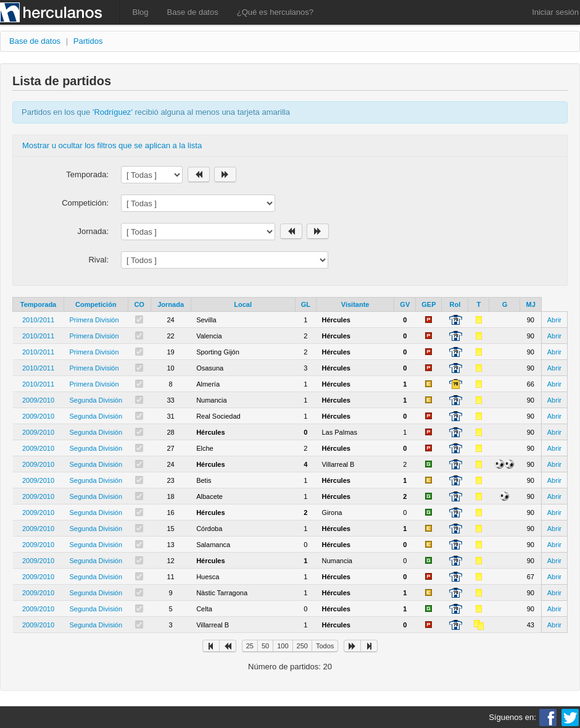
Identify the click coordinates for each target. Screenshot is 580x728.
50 (265, 646)
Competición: (85, 203)
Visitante (355, 304)
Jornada (171, 304)
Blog (141, 12)
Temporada (38, 304)
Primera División (94, 320)
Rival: (98, 260)
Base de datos (193, 12)
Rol (455, 304)
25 (250, 646)
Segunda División (96, 400)
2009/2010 (38, 400)
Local (243, 304)
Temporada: (87, 174)
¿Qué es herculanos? (275, 12)
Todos (325, 646)
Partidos (88, 41)
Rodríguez (112, 112)
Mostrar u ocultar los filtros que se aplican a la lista (112, 145)
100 (283, 646)
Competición (96, 304)
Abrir (554, 320)
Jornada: (93, 231)
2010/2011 (38, 320)
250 (302, 646)
